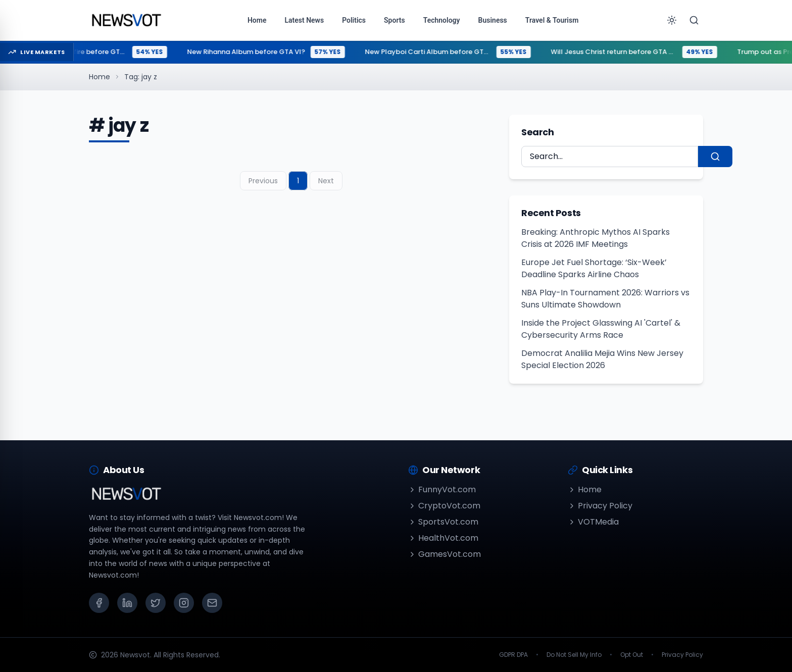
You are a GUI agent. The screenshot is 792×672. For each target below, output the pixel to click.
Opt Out (632, 655)
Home (100, 77)
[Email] (212, 603)
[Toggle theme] (672, 20)
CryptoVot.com (444, 506)
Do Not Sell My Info (574, 655)
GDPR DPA (513, 655)
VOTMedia (593, 522)
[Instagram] (184, 603)
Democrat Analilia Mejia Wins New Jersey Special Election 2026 (602, 359)
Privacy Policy (600, 506)
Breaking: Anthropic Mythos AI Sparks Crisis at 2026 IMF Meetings (596, 238)
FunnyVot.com (442, 489)
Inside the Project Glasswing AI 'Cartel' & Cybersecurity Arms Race (601, 329)
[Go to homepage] (126, 20)
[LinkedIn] (127, 603)
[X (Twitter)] (156, 603)
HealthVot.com (443, 538)
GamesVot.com (444, 554)
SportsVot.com (443, 522)
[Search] (694, 20)
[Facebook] (99, 603)
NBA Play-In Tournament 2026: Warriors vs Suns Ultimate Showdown (605, 299)
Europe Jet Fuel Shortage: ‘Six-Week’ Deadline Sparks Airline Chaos (594, 268)
